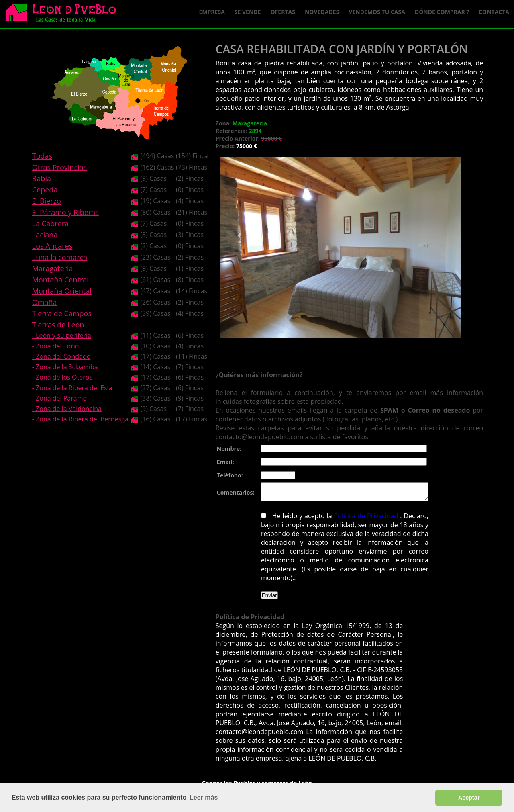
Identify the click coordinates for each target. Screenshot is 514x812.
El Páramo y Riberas (65, 212)
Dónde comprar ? (442, 12)
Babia (42, 178)
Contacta (494, 12)
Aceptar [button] (469, 798)
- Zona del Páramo (59, 398)
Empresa (212, 12)
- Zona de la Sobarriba (65, 367)
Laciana (45, 235)
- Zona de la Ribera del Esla (72, 388)
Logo (64, 14)
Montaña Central (60, 280)
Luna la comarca (60, 257)
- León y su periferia (62, 335)
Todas (42, 156)
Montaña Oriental (62, 291)
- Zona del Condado (61, 356)
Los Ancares (52, 246)
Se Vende (248, 12)
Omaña (45, 302)
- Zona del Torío (56, 346)
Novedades (322, 12)
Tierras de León (58, 325)
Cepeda (45, 190)
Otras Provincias (59, 167)
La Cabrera (50, 223)
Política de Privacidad (359, 520)
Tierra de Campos (62, 313)
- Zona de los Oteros (62, 377)
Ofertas (283, 12)
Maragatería (53, 268)
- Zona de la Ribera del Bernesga (80, 419)
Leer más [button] (204, 797)
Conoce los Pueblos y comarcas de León (257, 778)
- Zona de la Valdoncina (67, 409)
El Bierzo (47, 201)
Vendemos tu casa (377, 12)
